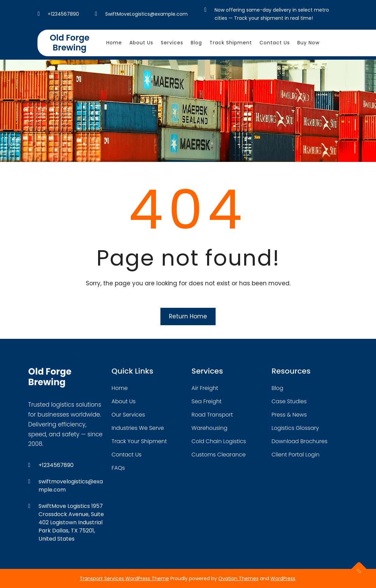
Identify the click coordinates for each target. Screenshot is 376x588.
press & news (289, 415)
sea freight (206, 401)
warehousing (209, 428)
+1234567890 (63, 14)
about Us (124, 401)
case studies (289, 401)
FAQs (118, 468)
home (120, 388)
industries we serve (138, 428)
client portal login (295, 455)
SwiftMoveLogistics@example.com (146, 14)
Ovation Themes (238, 578)
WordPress (283, 578)
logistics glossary (295, 428)
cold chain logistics (219, 441)
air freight (205, 388)
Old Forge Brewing (69, 43)
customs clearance (218, 455)
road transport (212, 415)
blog (277, 388)
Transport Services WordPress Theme (124, 578)
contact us (127, 455)
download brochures (299, 441)
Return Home (188, 316)
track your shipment (139, 441)
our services (128, 415)
